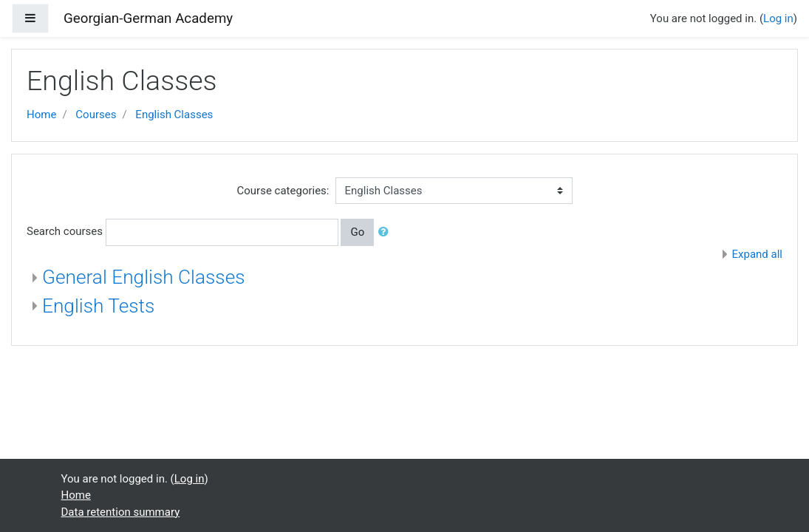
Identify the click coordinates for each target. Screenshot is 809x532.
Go (357, 232)
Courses (96, 115)
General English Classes (144, 277)
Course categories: (283, 191)
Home (41, 115)
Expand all (757, 254)
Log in (778, 18)
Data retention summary (121, 512)
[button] (386, 232)
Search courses (65, 231)
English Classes (174, 115)
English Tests (98, 306)
